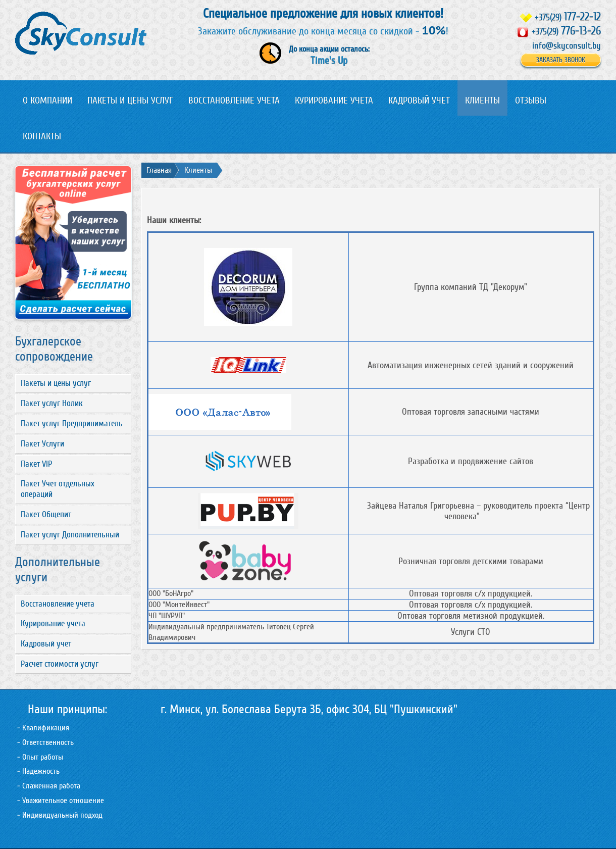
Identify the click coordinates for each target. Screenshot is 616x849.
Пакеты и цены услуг (56, 383)
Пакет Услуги (42, 444)
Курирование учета (53, 623)
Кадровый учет (46, 644)
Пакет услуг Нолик (52, 403)
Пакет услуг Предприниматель (72, 423)
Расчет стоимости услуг (60, 664)
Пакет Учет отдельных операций (58, 489)
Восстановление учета (58, 604)
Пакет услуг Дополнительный (70, 535)
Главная (159, 170)
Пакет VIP (36, 464)
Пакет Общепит (46, 514)
